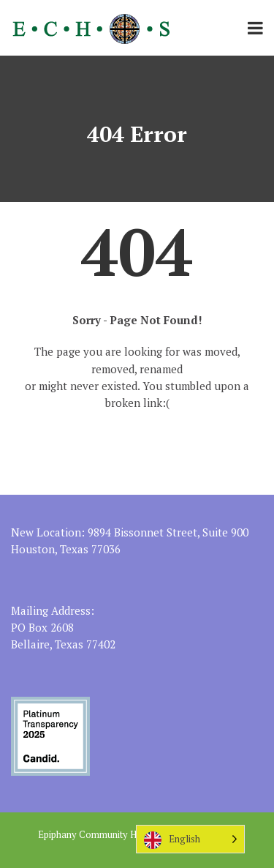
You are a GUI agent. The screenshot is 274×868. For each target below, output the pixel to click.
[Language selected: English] (190, 839)
